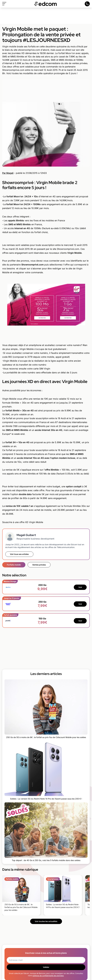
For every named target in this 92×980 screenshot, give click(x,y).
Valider (46, 967)
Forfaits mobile (14, 565)
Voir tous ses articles (19, 554)
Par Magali (8, 173)
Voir (80, 587)
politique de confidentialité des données (48, 976)
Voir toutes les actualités (46, 921)
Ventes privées (39, 565)
